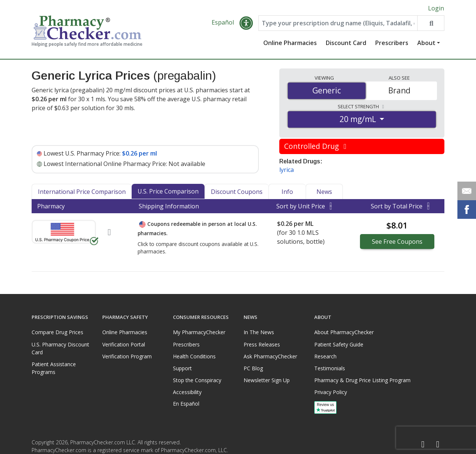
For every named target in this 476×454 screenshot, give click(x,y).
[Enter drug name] (338, 23)
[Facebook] (423, 445)
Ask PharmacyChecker (270, 356)
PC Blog (253, 368)
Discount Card (346, 43)
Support (182, 368)
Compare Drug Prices (57, 332)
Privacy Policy (331, 392)
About (426, 43)
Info (287, 192)
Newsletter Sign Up (267, 380)
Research (325, 356)
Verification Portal (124, 344)
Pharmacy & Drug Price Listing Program (362, 380)
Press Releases (262, 344)
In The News (259, 332)
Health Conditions (194, 356)
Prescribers (392, 43)
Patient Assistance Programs (54, 368)
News (324, 192)
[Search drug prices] (431, 23)
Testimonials (330, 368)
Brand (399, 90)
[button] (246, 23)
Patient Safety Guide (339, 344)
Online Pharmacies (290, 43)
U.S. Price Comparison (168, 191)
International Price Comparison (82, 192)
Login (436, 8)
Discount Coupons (237, 192)
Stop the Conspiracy (197, 380)
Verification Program (127, 356)
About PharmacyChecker (344, 332)
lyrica (287, 170)
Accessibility (187, 392)
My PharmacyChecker (199, 332)
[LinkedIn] (438, 445)
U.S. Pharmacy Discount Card (60, 348)
